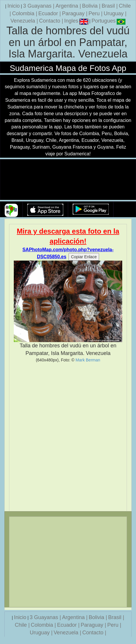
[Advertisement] (68, 437)
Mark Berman (88, 360)
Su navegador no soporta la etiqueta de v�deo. (68, 180)
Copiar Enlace (84, 257)
